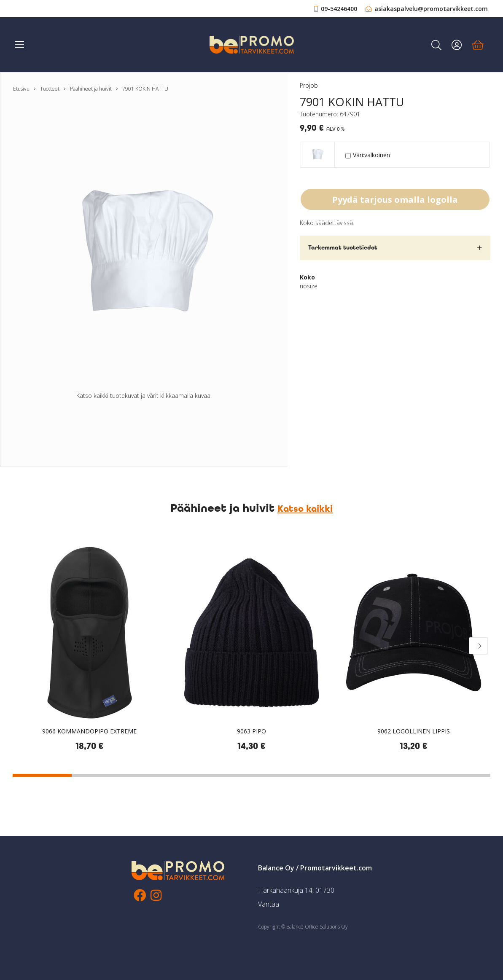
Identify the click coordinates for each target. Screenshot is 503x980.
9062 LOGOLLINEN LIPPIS (414, 731)
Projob (309, 85)
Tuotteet (50, 89)
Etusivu (21, 89)
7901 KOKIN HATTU (145, 89)
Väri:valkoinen (368, 155)
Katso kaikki (305, 509)
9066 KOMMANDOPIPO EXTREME (89, 731)
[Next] (478, 646)
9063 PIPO (251, 731)
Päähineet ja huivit (91, 89)
